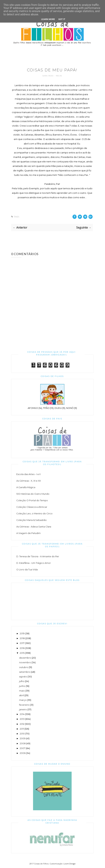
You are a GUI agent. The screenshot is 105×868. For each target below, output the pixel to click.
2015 (22, 653)
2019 (22, 633)
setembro (25, 672)
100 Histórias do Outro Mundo (33, 494)
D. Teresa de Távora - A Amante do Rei (38, 556)
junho (22, 686)
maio (22, 691)
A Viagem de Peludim (28, 533)
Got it (62, 19)
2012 (22, 724)
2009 (23, 738)
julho (22, 681)
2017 (22, 643)
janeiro (23, 709)
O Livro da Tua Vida (27, 569)
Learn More (48, 19)
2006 (23, 753)
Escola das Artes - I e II (28, 474)
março (23, 700)
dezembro (25, 658)
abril (22, 695)
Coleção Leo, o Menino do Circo (34, 513)
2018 (22, 638)
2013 (22, 719)
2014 (22, 714)
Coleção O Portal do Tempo (32, 500)
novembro (25, 662)
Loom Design (70, 864)
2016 (22, 648)
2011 (22, 729)
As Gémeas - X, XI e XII (28, 481)
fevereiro (24, 705)
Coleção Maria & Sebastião (31, 520)
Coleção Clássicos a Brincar (32, 507)
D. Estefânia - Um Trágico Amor (34, 563)
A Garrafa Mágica (26, 487)
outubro (24, 667)
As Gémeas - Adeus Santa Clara (34, 527)
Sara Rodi (48, 76)
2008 (23, 743)
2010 (22, 734)
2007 (23, 748)
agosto (23, 677)
